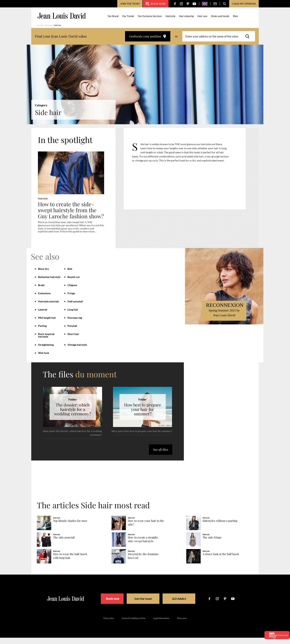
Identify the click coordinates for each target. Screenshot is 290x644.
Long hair (73, 316)
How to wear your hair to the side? (146, 529)
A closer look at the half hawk (221, 561)
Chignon (72, 291)
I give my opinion (244, 4)
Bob (70, 275)
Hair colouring (187, 16)
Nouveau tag (75, 324)
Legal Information (161, 624)
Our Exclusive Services (150, 16)
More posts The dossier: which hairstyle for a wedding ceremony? (72, 439)
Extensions (44, 300)
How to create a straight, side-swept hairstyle (143, 546)
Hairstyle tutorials (49, 308)
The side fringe (212, 544)
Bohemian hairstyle (49, 283)
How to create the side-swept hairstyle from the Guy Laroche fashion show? (68, 213)
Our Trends (129, 16)
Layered (43, 316)
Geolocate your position (148, 36)
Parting (42, 332)
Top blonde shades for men (70, 527)
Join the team (130, 4)
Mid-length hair (47, 324)
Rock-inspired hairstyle (46, 342)
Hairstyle (171, 16)
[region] (188, 170)
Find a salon (109, 624)
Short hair (73, 340)
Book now (156, 4)
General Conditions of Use (134, 624)
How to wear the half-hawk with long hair (70, 562)
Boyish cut (74, 283)
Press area (182, 624)
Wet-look (44, 359)
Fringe (71, 300)
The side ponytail (64, 544)
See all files (161, 456)
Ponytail (72, 332)
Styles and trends (221, 16)
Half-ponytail (75, 308)
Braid (41, 291)
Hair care (203, 16)
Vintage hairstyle (77, 351)
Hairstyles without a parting (220, 527)
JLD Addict (182, 605)
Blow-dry (43, 275)
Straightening (46, 351)
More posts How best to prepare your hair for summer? (142, 437)
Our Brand (114, 16)
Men (236, 16)
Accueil (40, 25)
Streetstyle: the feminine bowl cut (143, 562)
